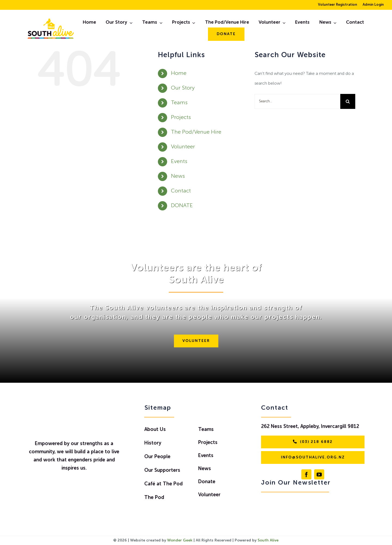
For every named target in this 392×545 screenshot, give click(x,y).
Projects (181, 118)
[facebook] (306, 474)
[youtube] (319, 474)
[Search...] (297, 101)
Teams (179, 103)
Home (179, 74)
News (178, 176)
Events (179, 162)
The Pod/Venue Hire (196, 132)
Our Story (183, 88)
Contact (181, 191)
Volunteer (183, 147)
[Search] (348, 101)
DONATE (182, 206)
